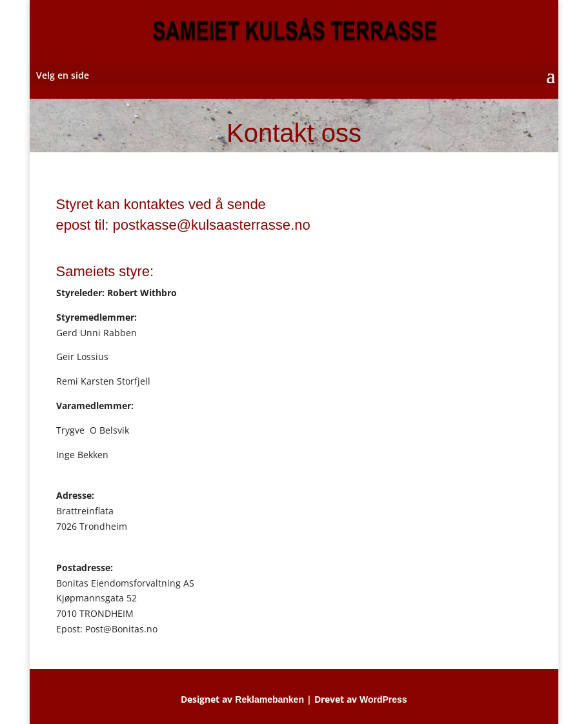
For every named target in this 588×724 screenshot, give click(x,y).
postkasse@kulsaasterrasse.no (212, 225)
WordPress (383, 699)
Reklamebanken (269, 699)
